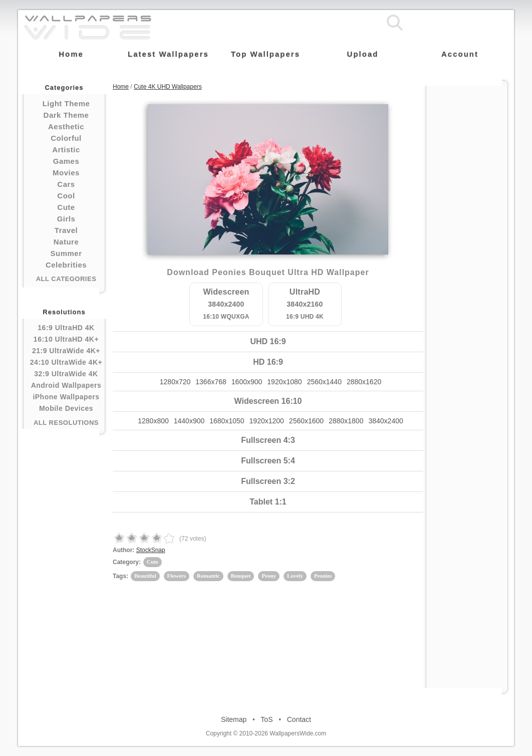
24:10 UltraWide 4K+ (66, 362)
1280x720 (175, 382)
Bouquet (241, 576)
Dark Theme (66, 115)
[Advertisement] (467, 236)
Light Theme (66, 103)
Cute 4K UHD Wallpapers (168, 87)
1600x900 (247, 382)
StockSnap (151, 550)
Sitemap (234, 719)
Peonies (323, 576)
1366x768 (211, 382)
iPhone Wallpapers (66, 397)
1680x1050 (227, 421)
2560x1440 (324, 382)
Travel (66, 230)
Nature (66, 242)
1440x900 (189, 421)
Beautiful (145, 576)
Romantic (208, 576)
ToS (267, 719)
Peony (269, 576)
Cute (66, 207)
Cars (66, 184)
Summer (66, 253)
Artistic (66, 150)
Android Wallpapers (66, 385)
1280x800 (153, 421)
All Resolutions (66, 423)
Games (66, 161)
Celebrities (66, 265)
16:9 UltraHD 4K (66, 328)
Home (121, 87)
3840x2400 (385, 421)
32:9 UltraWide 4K (66, 374)
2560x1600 (306, 421)
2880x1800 (346, 421)
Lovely (295, 576)
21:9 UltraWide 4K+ (66, 351)
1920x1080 (284, 382)
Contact (299, 719)
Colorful (66, 138)
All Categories (66, 279)
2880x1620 (364, 382)
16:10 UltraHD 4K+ (66, 339)
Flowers (177, 576)
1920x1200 (267, 421)
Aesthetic (66, 127)
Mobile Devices (66, 408)
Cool (66, 196)
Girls (66, 219)
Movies (66, 173)
